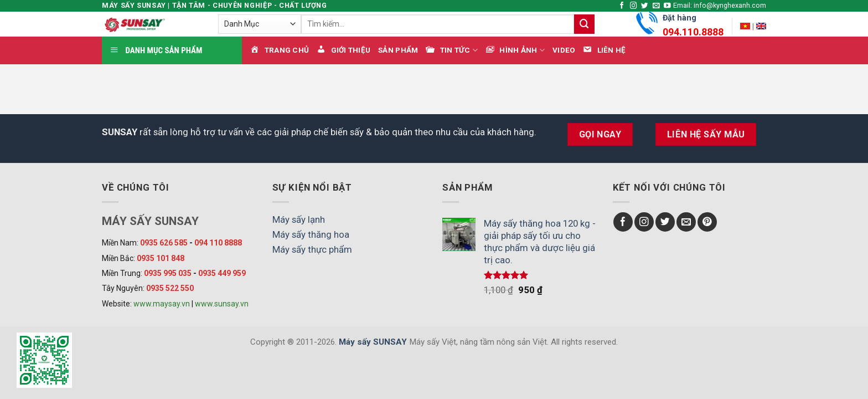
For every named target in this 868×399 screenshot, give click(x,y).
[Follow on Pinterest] (707, 222)
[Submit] (584, 24)
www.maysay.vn (162, 304)
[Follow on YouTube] (667, 6)
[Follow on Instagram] (634, 6)
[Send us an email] (656, 6)
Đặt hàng (693, 27)
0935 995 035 (168, 273)
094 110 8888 (218, 243)
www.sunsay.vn (222, 304)
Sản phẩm (398, 50)
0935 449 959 (222, 273)
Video (564, 50)
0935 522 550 (170, 288)
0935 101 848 (161, 258)
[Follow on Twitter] (645, 6)
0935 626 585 (164, 243)
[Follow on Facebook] (622, 6)
